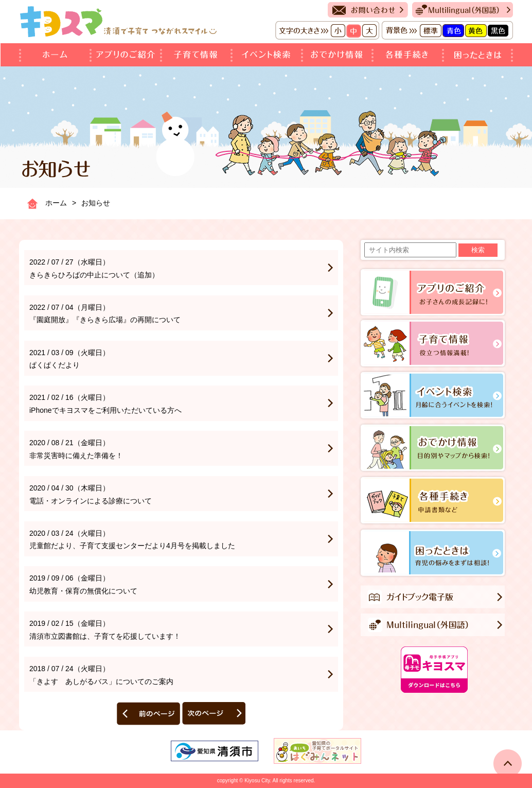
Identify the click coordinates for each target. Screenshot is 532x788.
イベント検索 (268, 55)
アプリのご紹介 (127, 55)
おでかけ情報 (338, 55)
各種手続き (409, 55)
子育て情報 (197, 55)
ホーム (55, 55)
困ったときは (478, 55)
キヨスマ (118, 22)
